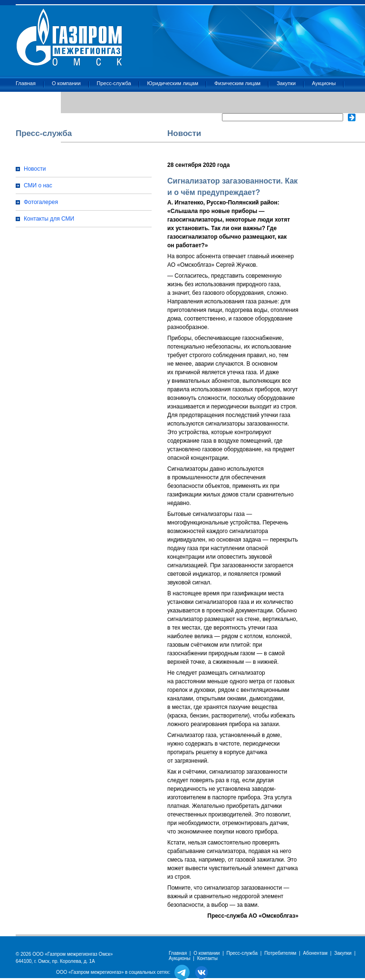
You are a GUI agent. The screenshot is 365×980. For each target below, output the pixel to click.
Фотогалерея (41, 202)
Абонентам (315, 953)
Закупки (286, 83)
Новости (35, 169)
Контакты (27, 100)
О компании (66, 83)
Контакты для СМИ (49, 219)
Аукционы (324, 83)
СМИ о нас (38, 185)
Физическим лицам (237, 83)
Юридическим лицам (173, 83)
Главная (26, 83)
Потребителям (280, 953)
